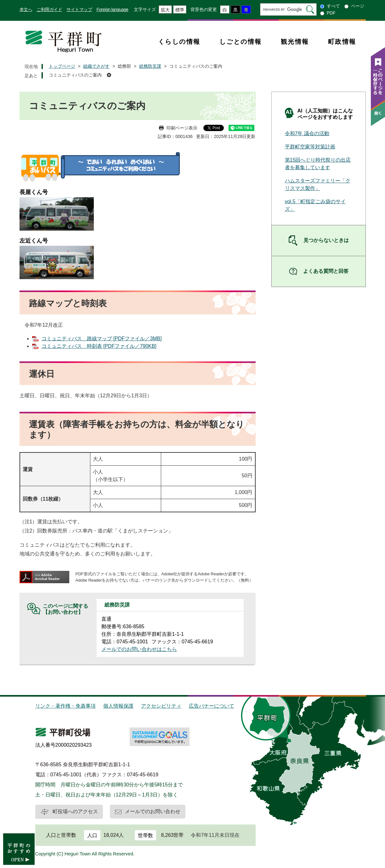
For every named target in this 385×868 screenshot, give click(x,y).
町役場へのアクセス (75, 811)
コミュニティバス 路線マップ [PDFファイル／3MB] (102, 339)
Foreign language (113, 9)
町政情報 (342, 42)
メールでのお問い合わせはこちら (139, 649)
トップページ (62, 66)
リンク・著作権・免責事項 (65, 706)
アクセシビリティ (161, 706)
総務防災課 (150, 66)
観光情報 (295, 42)
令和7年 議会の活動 (307, 133)
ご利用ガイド (49, 9)
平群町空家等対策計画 (310, 147)
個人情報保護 (118, 706)
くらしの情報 (179, 42)
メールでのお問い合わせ (153, 811)
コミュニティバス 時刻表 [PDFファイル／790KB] (99, 346)
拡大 (165, 10)
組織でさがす (96, 66)
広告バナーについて (212, 706)
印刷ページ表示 (182, 128)
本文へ (26, 9)
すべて (333, 6)
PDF (331, 13)
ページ (358, 6)
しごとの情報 (241, 42)
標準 (180, 10)
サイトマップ (79, 9)
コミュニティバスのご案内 (75, 75)
